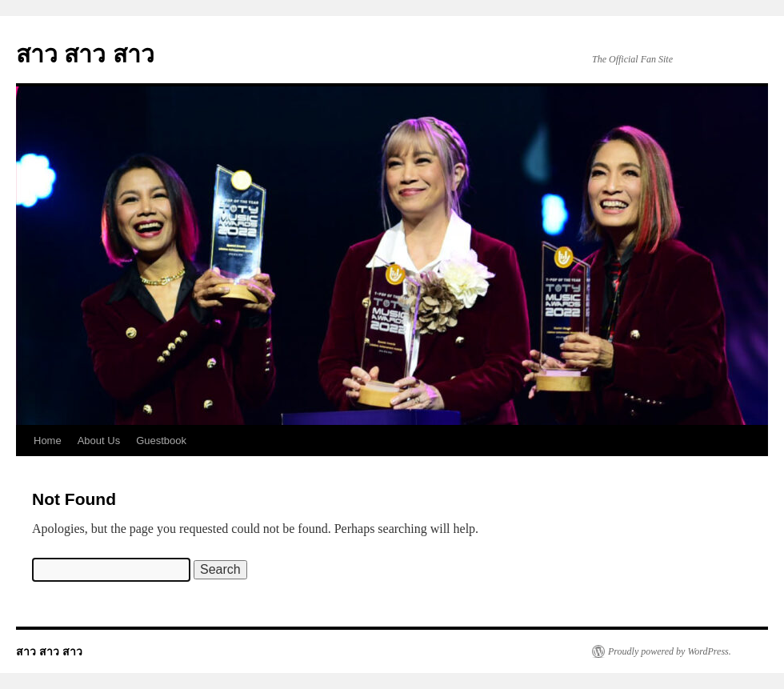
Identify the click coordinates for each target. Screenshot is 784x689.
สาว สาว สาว (85, 54)
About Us (99, 441)
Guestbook (161, 441)
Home (48, 441)
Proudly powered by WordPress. (670, 651)
